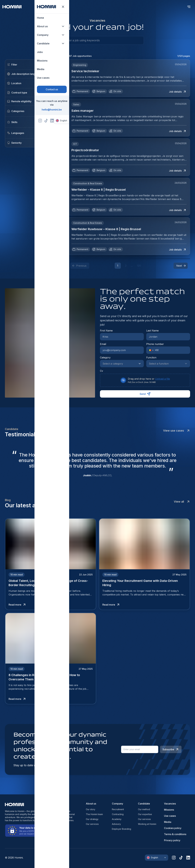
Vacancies (170, 804)
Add (55, 111)
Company (118, 804)
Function (151, 357)
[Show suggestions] (141, 364)
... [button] (132, 266)
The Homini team (94, 814)
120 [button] (139, 266)
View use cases (177, 431)
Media (168, 822)
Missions (169, 810)
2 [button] (126, 266)
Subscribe (171, 749)
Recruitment (118, 809)
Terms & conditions (175, 834)
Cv (101, 371)
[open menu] (189, 7)
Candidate (144, 804)
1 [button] (118, 266)
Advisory (116, 824)
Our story (91, 809)
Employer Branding (121, 829)
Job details (178, 92)
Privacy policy (172, 840)
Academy (117, 819)
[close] (55, 83)
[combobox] (119, 364)
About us (91, 804)
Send (145, 394)
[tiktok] (181, 858)
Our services (92, 824)
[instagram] (174, 858)
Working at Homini (147, 824)
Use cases (170, 816)
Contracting (118, 814)
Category (105, 357)
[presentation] (145, 380)
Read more (17, 605)
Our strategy (92, 819)
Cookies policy (173, 828)
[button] (181, 266)
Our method (144, 809)
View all (182, 502)
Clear (54, 65)
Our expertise (145, 814)
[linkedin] (188, 858)
